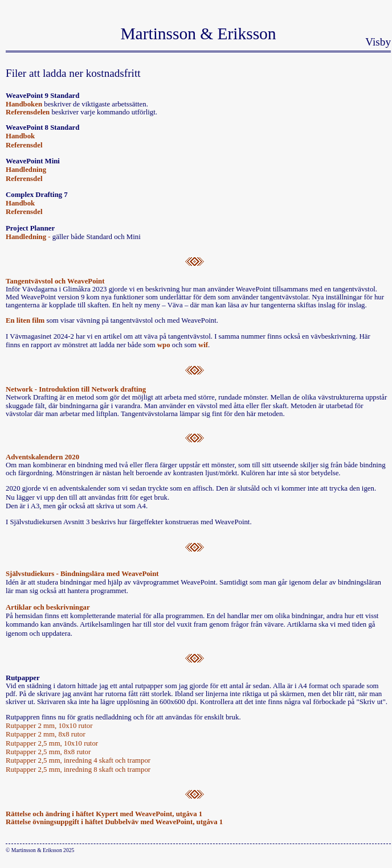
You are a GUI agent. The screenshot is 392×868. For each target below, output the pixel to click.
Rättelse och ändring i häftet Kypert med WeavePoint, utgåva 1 (104, 814)
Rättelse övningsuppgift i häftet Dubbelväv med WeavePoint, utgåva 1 (114, 822)
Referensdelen (28, 112)
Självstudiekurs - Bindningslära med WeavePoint (82, 574)
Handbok (20, 136)
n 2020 (69, 457)
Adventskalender (32, 457)
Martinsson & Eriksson (198, 34)
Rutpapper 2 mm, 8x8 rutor (46, 734)
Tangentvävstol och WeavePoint (55, 281)
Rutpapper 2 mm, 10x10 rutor (49, 726)
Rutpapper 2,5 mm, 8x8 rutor (48, 752)
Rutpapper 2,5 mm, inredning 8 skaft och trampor (78, 770)
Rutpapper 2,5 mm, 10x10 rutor (52, 743)
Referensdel (24, 145)
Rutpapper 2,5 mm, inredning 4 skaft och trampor (78, 760)
